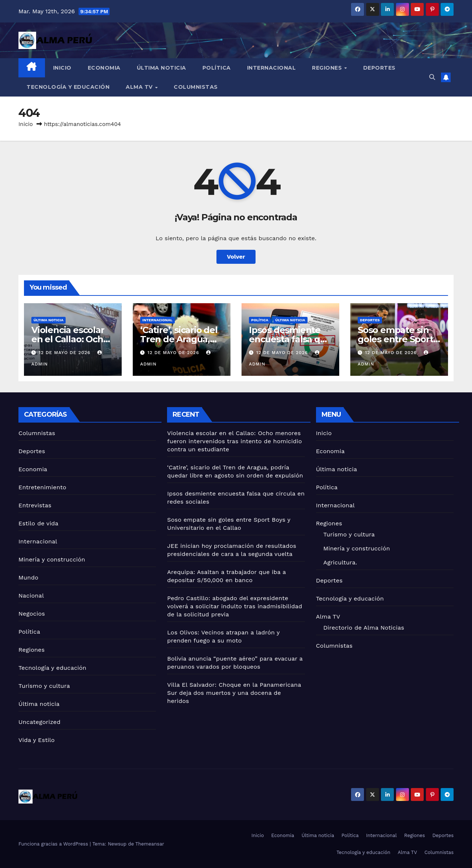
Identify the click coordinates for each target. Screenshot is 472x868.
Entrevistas (35, 505)
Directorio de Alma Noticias (364, 628)
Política (217, 68)
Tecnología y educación (68, 87)
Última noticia (162, 68)
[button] (432, 77)
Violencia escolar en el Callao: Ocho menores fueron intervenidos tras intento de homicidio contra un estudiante (234, 441)
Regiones (328, 68)
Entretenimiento (42, 487)
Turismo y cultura (44, 686)
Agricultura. (340, 562)
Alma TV (140, 87)
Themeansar (150, 844)
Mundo (28, 577)
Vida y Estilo (37, 740)
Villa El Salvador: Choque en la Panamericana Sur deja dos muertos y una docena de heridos (234, 693)
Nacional (31, 596)
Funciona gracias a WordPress (54, 844)
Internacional (272, 68)
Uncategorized (39, 722)
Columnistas (196, 87)
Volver (236, 257)
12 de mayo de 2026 (65, 353)
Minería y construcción (52, 559)
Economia (104, 68)
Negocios (32, 614)
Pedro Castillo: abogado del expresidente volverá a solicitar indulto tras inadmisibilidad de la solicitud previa (235, 606)
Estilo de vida (38, 523)
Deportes (379, 68)
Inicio (62, 68)
